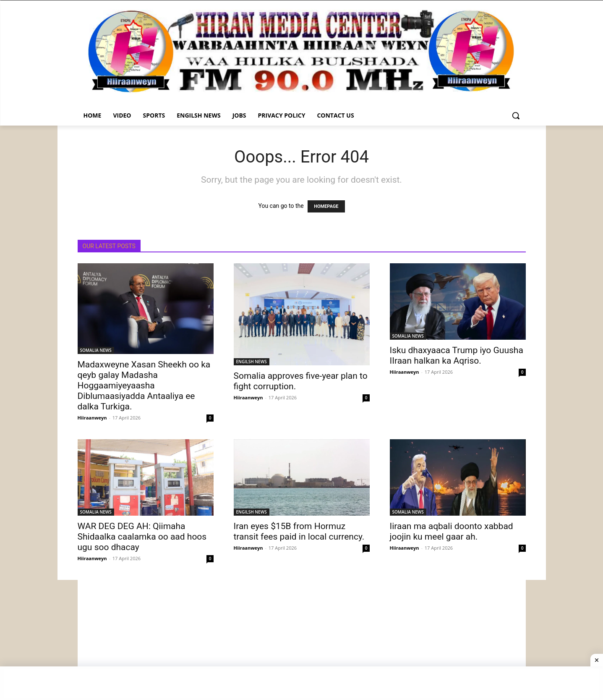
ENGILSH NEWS (252, 362)
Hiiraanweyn (92, 418)
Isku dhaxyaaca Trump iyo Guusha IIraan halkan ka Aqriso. (457, 355)
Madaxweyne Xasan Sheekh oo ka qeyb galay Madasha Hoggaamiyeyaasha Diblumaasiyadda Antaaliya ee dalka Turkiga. (144, 385)
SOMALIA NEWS (96, 350)
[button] (516, 115)
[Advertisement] (302, 639)
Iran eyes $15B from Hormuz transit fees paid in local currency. (299, 531)
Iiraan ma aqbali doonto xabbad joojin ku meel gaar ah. (452, 531)
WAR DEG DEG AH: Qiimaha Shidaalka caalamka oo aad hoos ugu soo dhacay (142, 537)
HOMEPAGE (326, 206)
